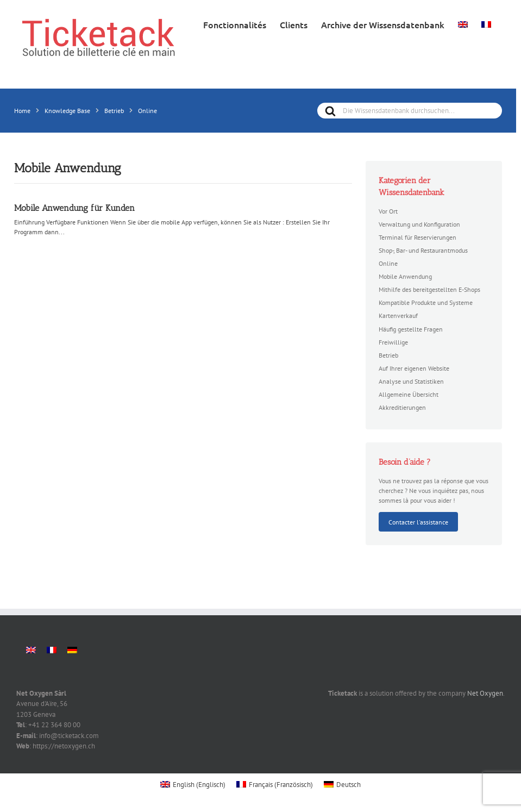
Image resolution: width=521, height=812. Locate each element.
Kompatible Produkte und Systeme (426, 302)
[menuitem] (463, 23)
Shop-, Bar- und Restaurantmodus (423, 250)
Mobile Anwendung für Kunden (74, 208)
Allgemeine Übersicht (409, 394)
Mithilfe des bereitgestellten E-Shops (429, 289)
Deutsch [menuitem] (349, 785)
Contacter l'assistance (418, 522)
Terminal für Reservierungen (418, 237)
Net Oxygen (485, 693)
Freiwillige (393, 342)
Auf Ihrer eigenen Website (414, 368)
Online (388, 263)
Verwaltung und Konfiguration (419, 224)
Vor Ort (388, 211)
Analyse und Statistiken (411, 381)
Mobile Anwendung (405, 276)
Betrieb (388, 355)
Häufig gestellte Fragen (411, 329)
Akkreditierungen (402, 407)
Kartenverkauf (398, 315)
